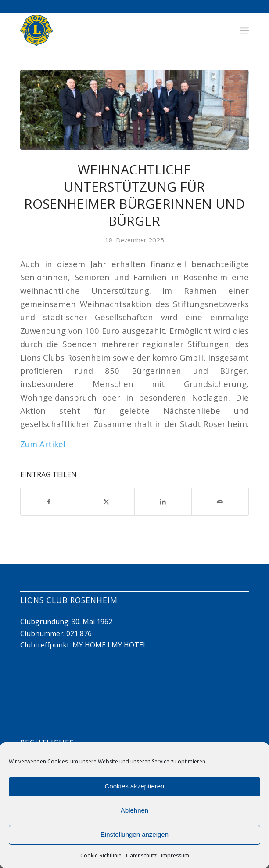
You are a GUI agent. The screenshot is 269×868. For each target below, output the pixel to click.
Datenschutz (141, 855)
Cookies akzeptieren (135, 786)
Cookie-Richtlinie (101, 855)
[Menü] (244, 30)
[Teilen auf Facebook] (49, 502)
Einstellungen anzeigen (134, 834)
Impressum (175, 855)
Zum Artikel (43, 444)
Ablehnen (134, 810)
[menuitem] (244, 30)
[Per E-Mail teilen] (220, 502)
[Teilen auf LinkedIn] (163, 502)
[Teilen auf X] (106, 502)
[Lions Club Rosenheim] (112, 30)
